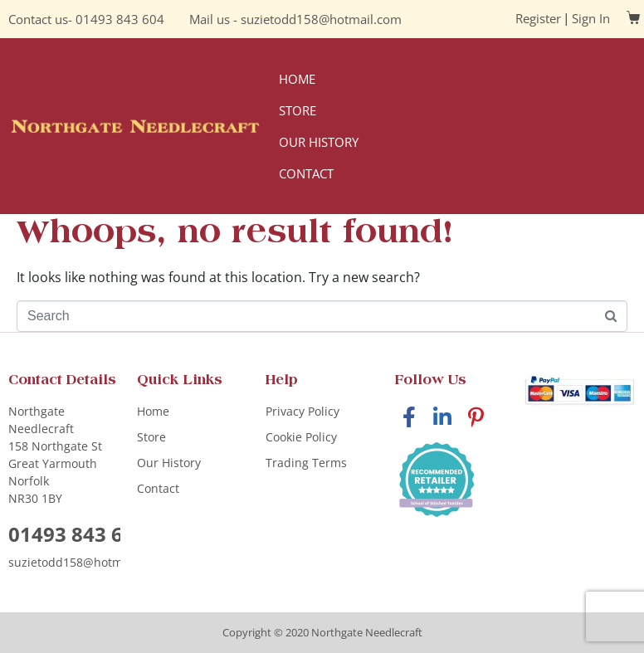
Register (538, 18)
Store (298, 110)
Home (297, 79)
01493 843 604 (120, 19)
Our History (319, 142)
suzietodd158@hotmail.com (321, 19)
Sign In (591, 18)
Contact (306, 173)
